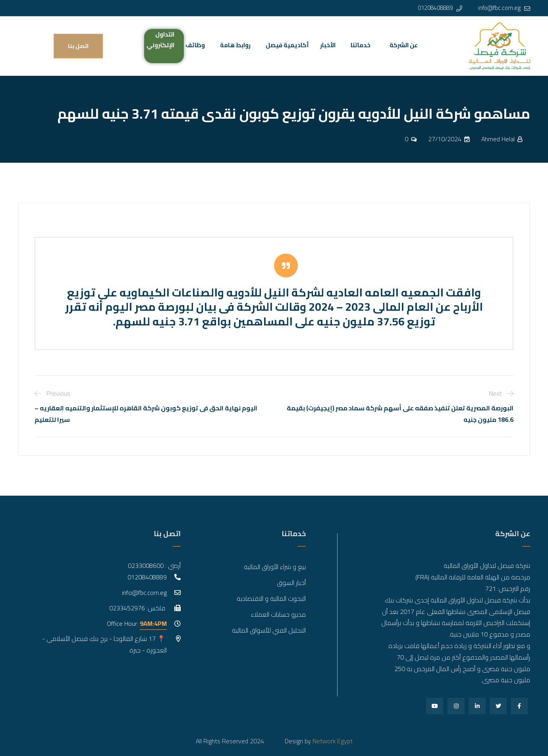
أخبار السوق (291, 583)
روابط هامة (235, 45)
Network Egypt (333, 741)
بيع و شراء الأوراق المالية (275, 567)
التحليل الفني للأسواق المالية (269, 630)
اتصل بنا (78, 46)
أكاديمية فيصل (287, 45)
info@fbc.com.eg (499, 8)
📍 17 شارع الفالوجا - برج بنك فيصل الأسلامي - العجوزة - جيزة (104, 644)
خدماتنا (361, 45)
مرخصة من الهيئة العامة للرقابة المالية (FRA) (473, 577)
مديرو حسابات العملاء (278, 614)
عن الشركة (404, 45)
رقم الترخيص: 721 (508, 589)
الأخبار (328, 45)
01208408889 (435, 8)
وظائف (195, 45)
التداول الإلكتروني (160, 40)
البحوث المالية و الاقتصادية (271, 598)
